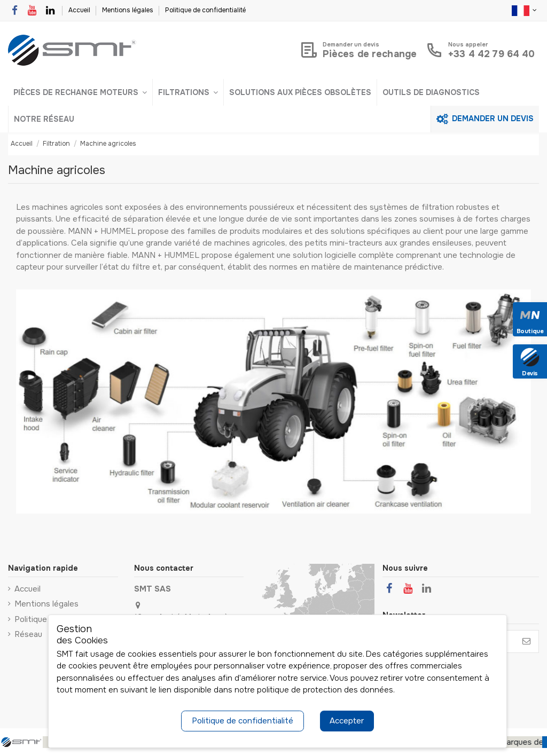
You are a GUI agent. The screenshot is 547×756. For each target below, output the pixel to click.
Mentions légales (128, 10)
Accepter (347, 721)
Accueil (80, 10)
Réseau (28, 634)
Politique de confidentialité (205, 10)
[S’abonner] (526, 641)
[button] (80, 92)
